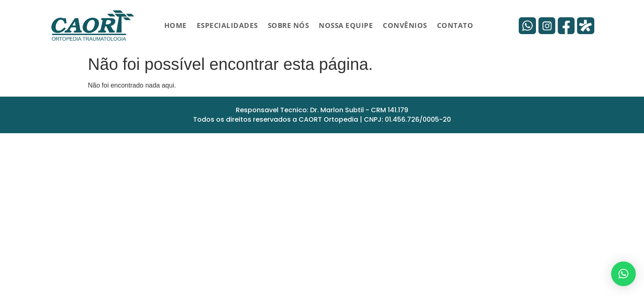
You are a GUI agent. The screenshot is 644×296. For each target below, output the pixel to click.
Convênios (405, 25)
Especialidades (227, 25)
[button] (623, 274)
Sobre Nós (289, 25)
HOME (176, 25)
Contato (455, 25)
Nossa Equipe (346, 25)
